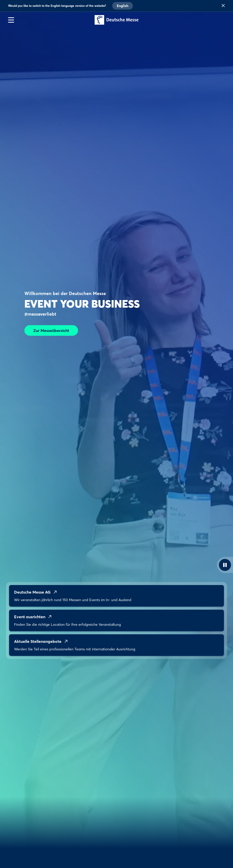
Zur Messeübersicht (51, 330)
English (123, 6)
